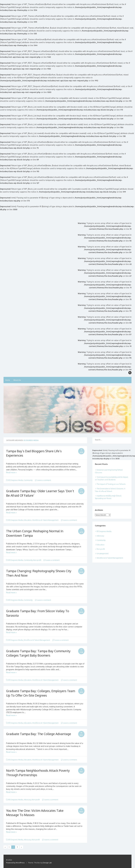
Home (8, 380)
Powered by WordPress (15, 863)
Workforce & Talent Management (45, 520)
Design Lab (47, 863)
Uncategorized (103, 553)
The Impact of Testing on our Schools (111, 484)
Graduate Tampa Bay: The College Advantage (39, 734)
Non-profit (37, 560)
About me (17, 380)
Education (28, 520)
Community (28, 480)
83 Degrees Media (16, 480)
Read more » (11, 472)
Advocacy (27, 800)
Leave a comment (43, 480)
